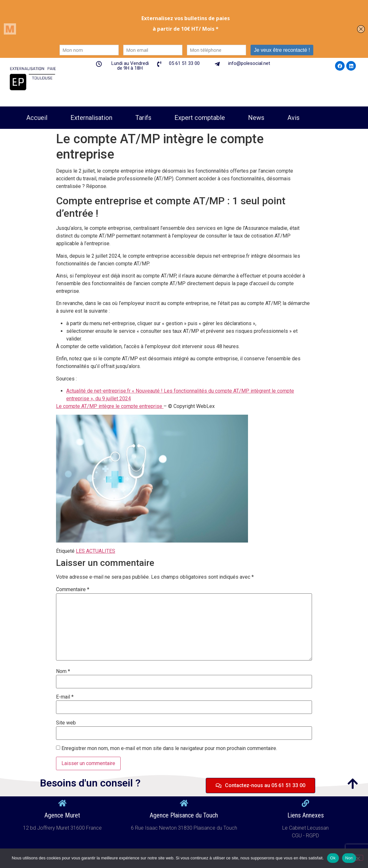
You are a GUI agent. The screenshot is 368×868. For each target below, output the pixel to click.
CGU (297, 836)
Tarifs (143, 118)
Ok (333, 858)
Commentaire (73, 590)
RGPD (312, 836)
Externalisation (91, 118)
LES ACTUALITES (96, 551)
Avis (293, 118)
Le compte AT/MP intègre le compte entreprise (110, 406)
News (256, 118)
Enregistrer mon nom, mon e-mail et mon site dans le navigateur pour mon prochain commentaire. (169, 748)
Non (349, 858)
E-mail (65, 697)
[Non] (358, 858)
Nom (63, 671)
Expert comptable (200, 118)
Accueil (37, 118)
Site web (66, 723)
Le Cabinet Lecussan (305, 828)
